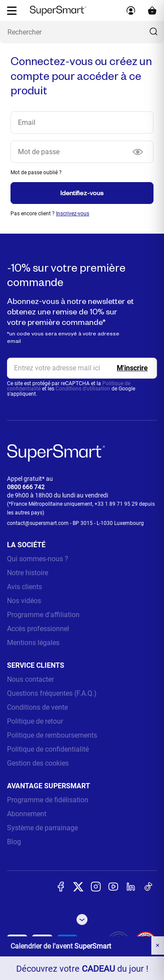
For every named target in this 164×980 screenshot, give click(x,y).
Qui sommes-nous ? (38, 559)
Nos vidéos (24, 601)
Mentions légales (33, 643)
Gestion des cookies (38, 763)
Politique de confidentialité (48, 749)
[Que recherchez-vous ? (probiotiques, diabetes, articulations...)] (82, 32)
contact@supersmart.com (38, 523)
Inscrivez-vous (73, 214)
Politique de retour (35, 721)
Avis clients (24, 587)
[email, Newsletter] (82, 368)
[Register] (132, 368)
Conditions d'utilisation (83, 389)
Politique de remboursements (52, 735)
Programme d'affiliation (43, 615)
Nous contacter (30, 679)
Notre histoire (28, 573)
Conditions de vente (37, 707)
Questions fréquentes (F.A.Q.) (52, 693)
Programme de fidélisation (48, 800)
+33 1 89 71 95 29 (116, 504)
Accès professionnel (38, 629)
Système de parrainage (42, 828)
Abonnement (27, 814)
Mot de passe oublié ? (36, 173)
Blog (14, 842)
